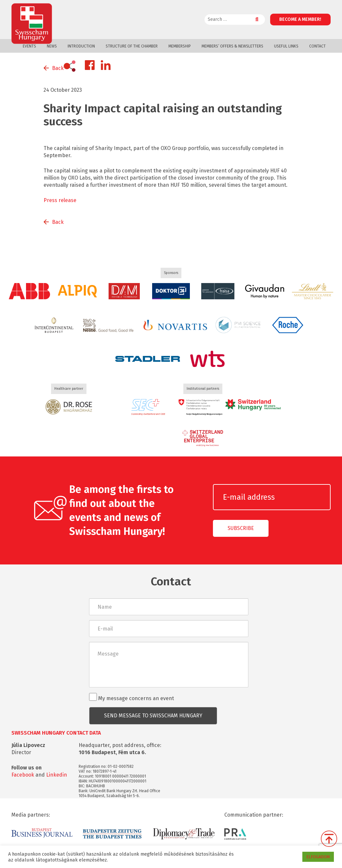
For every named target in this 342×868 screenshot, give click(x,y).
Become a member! (300, 19)
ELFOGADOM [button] (318, 857)
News (52, 46)
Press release (60, 200)
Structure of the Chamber (132, 46)
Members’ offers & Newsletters (232, 46)
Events (29, 46)
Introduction (81, 46)
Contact (317, 46)
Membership (180, 46)
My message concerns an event (132, 697)
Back (58, 68)
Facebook (23, 775)
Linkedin (57, 775)
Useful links (286, 46)
